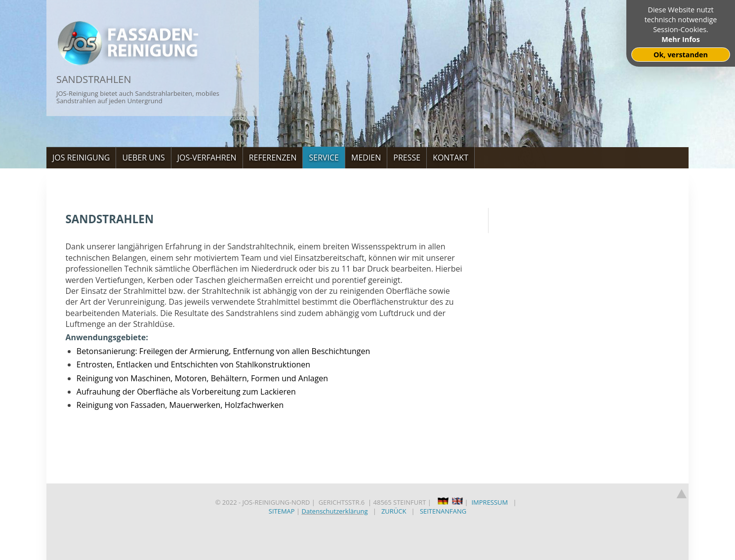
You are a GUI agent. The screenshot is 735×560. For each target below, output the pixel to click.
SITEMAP (282, 511)
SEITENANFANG (443, 511)
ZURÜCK (394, 511)
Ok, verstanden (681, 55)
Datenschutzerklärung (335, 511)
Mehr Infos (681, 39)
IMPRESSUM (490, 502)
